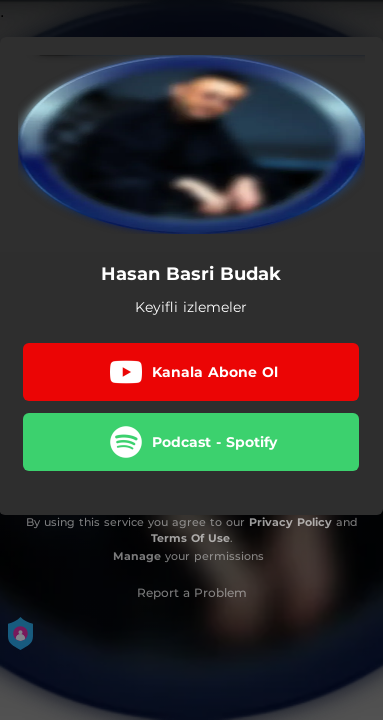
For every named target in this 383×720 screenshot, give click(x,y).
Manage (137, 556)
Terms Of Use (190, 538)
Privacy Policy (290, 522)
